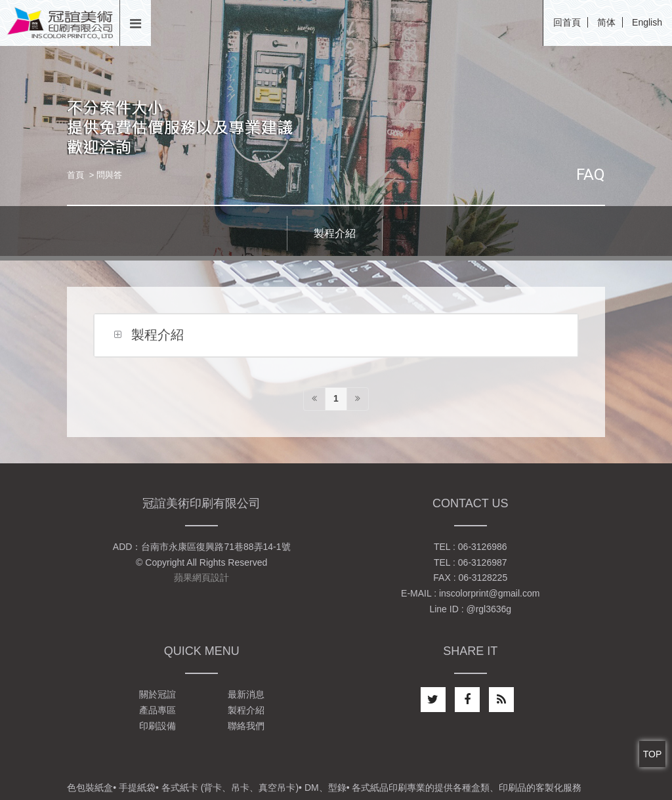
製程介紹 (335, 233)
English (647, 22)
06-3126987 (483, 562)
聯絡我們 (246, 726)
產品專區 (157, 710)
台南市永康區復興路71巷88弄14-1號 (216, 547)
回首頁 (567, 22)
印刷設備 (157, 726)
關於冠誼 (157, 694)
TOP (653, 754)
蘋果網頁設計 (201, 578)
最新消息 (246, 694)
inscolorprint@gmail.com (489, 593)
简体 (606, 22)
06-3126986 (483, 547)
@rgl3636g (489, 609)
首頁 (75, 175)
